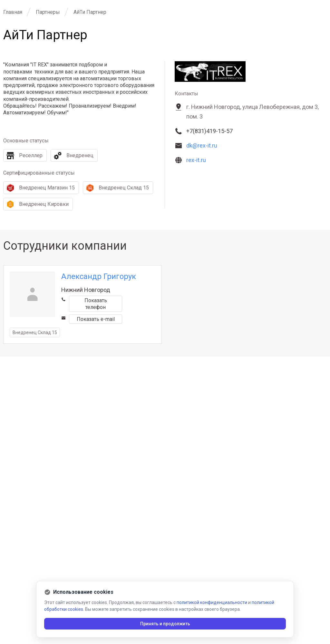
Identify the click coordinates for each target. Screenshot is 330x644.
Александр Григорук (99, 276)
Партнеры (48, 12)
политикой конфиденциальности (212, 602)
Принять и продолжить (165, 624)
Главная (13, 12)
